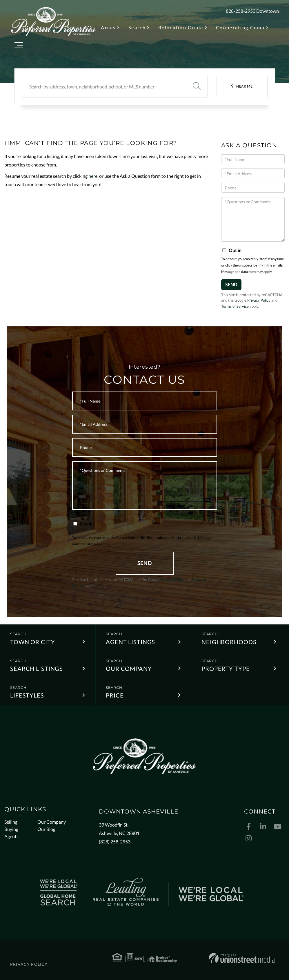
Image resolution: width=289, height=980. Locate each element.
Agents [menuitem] (11, 836)
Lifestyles (27, 695)
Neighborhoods (229, 642)
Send (231, 284)
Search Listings (37, 669)
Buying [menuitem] (11, 829)
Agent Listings (130, 642)
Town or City (33, 642)
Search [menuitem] (137, 27)
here (93, 176)
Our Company (129, 669)
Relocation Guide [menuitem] (181, 27)
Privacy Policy (259, 300)
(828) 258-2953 (115, 842)
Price (115, 695)
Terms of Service (235, 306)
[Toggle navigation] (19, 46)
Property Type (226, 669)
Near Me (244, 86)
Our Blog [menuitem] (46, 829)
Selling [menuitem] (11, 822)
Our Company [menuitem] (52, 822)
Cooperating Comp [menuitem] (240, 27)
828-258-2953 (241, 11)
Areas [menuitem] (108, 27)
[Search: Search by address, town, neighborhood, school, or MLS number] (104, 87)
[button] (197, 87)
